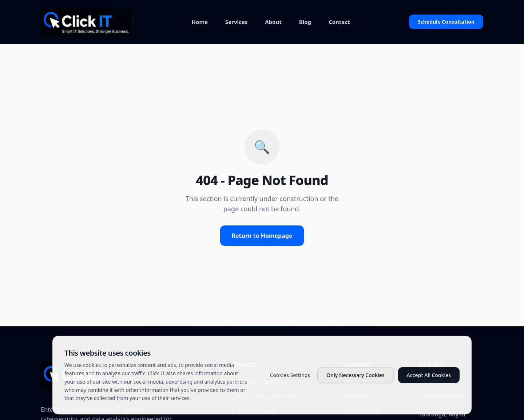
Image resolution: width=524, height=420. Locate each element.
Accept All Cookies (429, 385)
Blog (305, 22)
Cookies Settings (290, 385)
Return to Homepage (262, 236)
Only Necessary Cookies (355, 385)
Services (236, 22)
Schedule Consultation (446, 22)
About (273, 22)
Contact (339, 22)
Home (200, 22)
